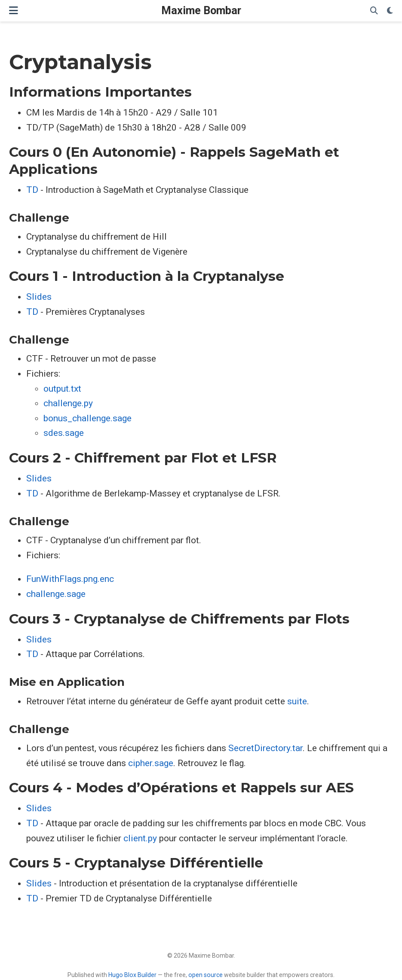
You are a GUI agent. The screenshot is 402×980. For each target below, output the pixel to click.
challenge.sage (56, 594)
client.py (140, 838)
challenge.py (68, 403)
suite (297, 701)
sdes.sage (64, 433)
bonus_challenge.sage (87, 418)
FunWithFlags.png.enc (70, 579)
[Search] (374, 11)
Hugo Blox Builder (132, 975)
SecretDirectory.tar (265, 748)
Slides (39, 297)
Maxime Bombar (201, 11)
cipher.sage (151, 763)
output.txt (62, 389)
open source (206, 975)
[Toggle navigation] (14, 11)
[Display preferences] (390, 11)
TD (32, 190)
